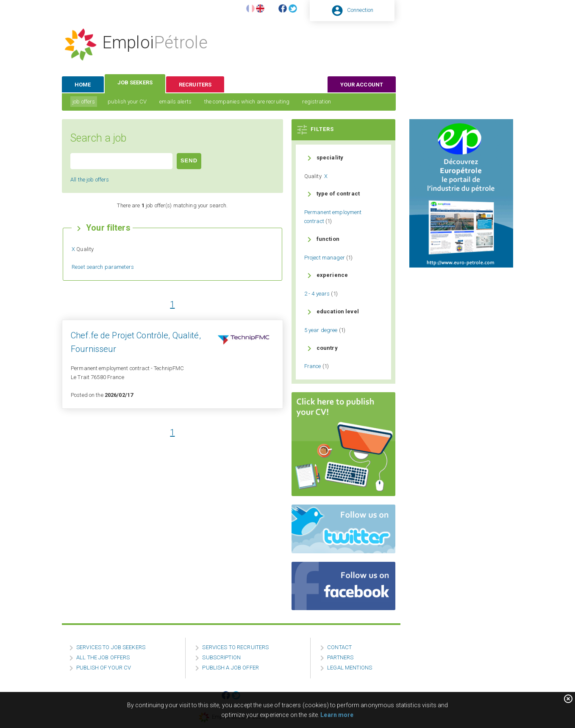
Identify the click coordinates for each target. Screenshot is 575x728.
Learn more (337, 715)
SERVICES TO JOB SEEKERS (111, 647)
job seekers (135, 82)
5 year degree (321, 330)
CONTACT (339, 647)
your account (362, 85)
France (313, 366)
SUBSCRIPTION (221, 657)
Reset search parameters (103, 267)
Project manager (325, 258)
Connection (360, 10)
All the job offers (90, 180)
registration (317, 102)
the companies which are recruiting (247, 102)
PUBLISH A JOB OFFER (230, 668)
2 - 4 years (317, 294)
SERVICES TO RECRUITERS (235, 647)
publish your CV (127, 102)
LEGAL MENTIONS (350, 668)
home (83, 85)
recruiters (195, 85)
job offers (84, 102)
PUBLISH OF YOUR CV (104, 668)
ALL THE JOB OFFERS (103, 657)
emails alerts (175, 102)
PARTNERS (340, 657)
